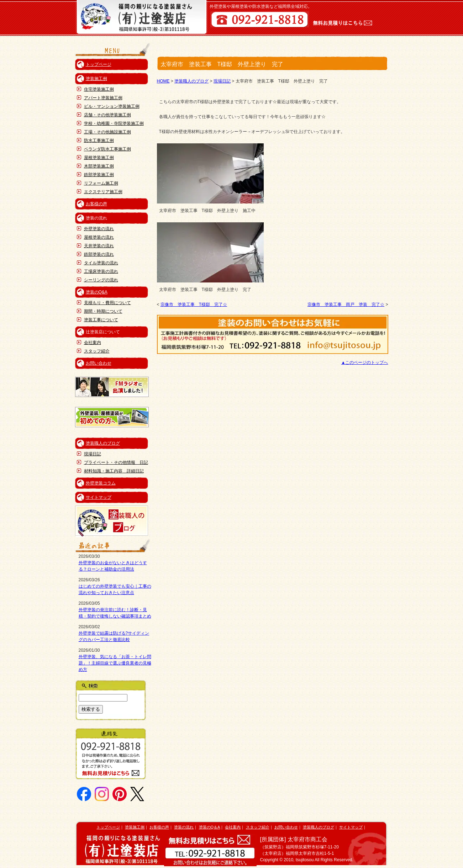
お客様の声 (96, 204)
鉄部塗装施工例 (99, 175)
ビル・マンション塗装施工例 (112, 106)
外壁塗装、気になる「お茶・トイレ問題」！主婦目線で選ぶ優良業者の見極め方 (115, 663)
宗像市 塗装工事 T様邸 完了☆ (194, 305)
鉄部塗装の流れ (99, 254)
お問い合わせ (99, 363)
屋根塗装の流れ (99, 237)
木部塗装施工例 (99, 166)
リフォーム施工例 (101, 183)
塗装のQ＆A (210, 827)
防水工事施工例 (99, 141)
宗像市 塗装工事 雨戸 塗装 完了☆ (346, 305)
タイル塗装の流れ (101, 263)
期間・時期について (103, 311)
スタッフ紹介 (97, 351)
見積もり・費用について (107, 303)
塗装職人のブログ (103, 443)
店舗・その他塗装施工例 (107, 115)
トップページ (99, 64)
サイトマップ (99, 497)
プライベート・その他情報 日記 (116, 462)
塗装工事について (101, 320)
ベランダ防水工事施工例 (107, 149)
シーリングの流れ (101, 280)
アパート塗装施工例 (103, 98)
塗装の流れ (184, 827)
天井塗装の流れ (99, 246)
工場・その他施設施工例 (107, 132)
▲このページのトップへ (365, 362)
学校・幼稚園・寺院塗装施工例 (114, 123)
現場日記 (93, 454)
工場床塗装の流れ (101, 271)
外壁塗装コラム (101, 483)
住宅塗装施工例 (99, 89)
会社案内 (93, 343)
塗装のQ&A (97, 292)
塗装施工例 (96, 79)
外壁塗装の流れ (99, 229)
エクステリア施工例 (103, 192)
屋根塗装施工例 (99, 158)
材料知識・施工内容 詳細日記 (114, 471)
